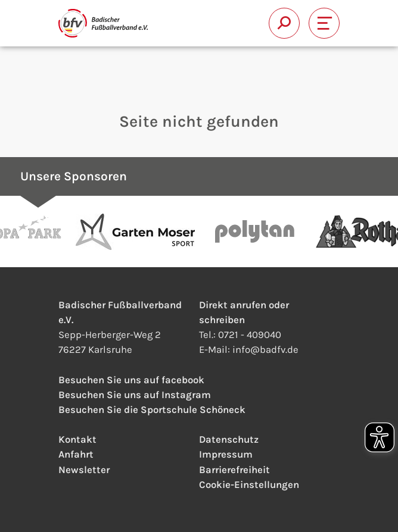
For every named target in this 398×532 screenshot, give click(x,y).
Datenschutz (229, 439)
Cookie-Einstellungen (249, 485)
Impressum (226, 454)
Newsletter (84, 470)
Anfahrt (76, 454)
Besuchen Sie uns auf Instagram (135, 395)
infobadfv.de (265, 350)
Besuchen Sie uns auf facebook (131, 380)
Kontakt (77, 439)
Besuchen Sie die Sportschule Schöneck (152, 410)
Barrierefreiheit (234, 470)
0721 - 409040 (250, 335)
